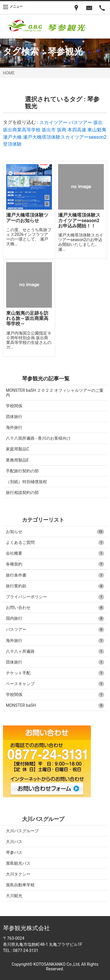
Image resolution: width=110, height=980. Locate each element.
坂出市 (49, 130)
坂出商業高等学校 (22, 130)
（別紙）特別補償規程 (26, 482)
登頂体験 (12, 144)
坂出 (98, 122)
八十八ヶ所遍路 (55, 652)
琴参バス (14, 852)
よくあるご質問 (55, 543)
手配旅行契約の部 (22, 471)
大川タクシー (18, 874)
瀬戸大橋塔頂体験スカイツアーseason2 (65, 137)
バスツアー (80, 122)
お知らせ (55, 532)
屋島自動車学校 (20, 885)
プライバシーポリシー (55, 597)
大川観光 (14, 896)
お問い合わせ (55, 608)
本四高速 (77, 130)
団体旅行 (14, 417)
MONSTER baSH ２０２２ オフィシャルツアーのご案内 (55, 393)
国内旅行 (55, 619)
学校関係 (14, 406)
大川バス (14, 842)
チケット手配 (55, 673)
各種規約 (55, 564)
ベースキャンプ (55, 684)
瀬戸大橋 (12, 137)
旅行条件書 (55, 575)
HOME (9, 73)
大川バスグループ (22, 831)
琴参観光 (65, 52)
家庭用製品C (17, 449)
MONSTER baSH (55, 706)
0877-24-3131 (26, 951)
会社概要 (55, 553)
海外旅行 (14, 427)
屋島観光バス (18, 863)
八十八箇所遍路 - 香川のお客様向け (38, 438)
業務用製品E (17, 460)
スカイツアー (53, 122)
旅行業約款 (55, 586)
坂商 (62, 130)
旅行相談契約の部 (22, 492)
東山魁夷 (97, 130)
